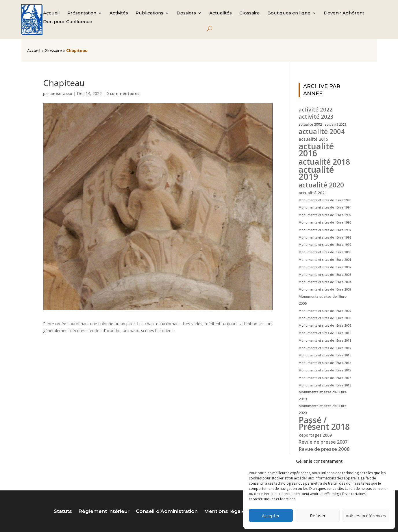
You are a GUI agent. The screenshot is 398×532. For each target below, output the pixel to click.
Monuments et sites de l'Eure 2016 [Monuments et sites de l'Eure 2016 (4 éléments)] (325, 378)
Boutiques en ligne (289, 13)
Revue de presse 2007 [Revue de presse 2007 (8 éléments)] (323, 442)
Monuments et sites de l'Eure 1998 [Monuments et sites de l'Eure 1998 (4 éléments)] (325, 237)
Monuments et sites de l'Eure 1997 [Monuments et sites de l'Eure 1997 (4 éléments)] (325, 230)
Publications (149, 13)
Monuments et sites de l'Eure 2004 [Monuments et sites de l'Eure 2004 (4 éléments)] (325, 282)
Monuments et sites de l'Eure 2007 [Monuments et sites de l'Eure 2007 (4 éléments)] (325, 311)
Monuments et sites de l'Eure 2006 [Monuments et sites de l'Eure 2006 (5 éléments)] (323, 300)
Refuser (318, 516)
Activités (119, 13)
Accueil (51, 13)
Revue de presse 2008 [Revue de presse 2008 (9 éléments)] (324, 449)
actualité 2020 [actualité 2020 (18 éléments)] (321, 185)
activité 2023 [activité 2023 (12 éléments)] (316, 117)
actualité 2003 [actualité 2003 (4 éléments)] (335, 124)
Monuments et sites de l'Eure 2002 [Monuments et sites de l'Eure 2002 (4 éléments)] (325, 267)
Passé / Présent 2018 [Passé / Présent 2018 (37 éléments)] (324, 423)
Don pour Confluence (68, 22)
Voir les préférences (366, 516)
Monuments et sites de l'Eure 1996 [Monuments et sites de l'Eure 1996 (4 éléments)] (325, 222)
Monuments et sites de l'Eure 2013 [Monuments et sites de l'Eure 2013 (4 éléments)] (325, 355)
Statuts (63, 512)
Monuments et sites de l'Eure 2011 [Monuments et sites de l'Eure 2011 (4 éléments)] (325, 341)
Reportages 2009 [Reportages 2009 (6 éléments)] (315, 435)
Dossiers (186, 13)
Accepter (271, 516)
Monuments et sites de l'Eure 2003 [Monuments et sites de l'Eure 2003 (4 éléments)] (325, 275)
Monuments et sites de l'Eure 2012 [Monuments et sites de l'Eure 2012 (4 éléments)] (325, 348)
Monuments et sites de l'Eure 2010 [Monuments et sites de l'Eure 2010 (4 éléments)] (325, 333)
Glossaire (250, 13)
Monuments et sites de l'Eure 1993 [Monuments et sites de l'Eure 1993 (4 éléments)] (325, 200)
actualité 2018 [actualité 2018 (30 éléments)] (324, 162)
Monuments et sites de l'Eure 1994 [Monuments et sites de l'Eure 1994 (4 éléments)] (325, 207)
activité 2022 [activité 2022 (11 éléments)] (316, 109)
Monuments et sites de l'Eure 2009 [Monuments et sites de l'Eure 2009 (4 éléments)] (325, 325)
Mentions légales (226, 512)
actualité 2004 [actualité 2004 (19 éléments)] (322, 132)
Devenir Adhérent (344, 13)
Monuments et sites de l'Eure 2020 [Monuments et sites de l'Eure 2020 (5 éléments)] (323, 409)
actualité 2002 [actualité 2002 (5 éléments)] (310, 124)
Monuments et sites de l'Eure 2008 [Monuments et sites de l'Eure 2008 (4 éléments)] (325, 318)
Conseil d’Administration (167, 512)
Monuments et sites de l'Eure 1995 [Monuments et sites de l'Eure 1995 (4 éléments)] (325, 215)
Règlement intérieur (104, 512)
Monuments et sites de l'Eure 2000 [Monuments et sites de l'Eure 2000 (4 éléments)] (325, 252)
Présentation (82, 13)
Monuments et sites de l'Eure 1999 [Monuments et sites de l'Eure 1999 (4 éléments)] (325, 245)
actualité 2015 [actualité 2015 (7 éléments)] (313, 139)
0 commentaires (123, 93)
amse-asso (61, 93)
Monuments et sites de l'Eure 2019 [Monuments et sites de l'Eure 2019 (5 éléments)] (323, 396)
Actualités (221, 13)
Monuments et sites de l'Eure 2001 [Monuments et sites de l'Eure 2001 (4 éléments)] (325, 260)
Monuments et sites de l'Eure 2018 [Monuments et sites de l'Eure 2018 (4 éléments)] (325, 385)
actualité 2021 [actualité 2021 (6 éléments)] (313, 193)
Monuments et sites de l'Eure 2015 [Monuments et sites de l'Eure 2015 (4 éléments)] (325, 370)
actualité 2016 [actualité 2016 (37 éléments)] (316, 150)
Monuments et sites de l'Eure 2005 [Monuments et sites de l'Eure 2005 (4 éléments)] (325, 289)
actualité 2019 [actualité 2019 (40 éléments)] (316, 173)
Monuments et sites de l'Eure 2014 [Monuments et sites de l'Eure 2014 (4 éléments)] (325, 363)
